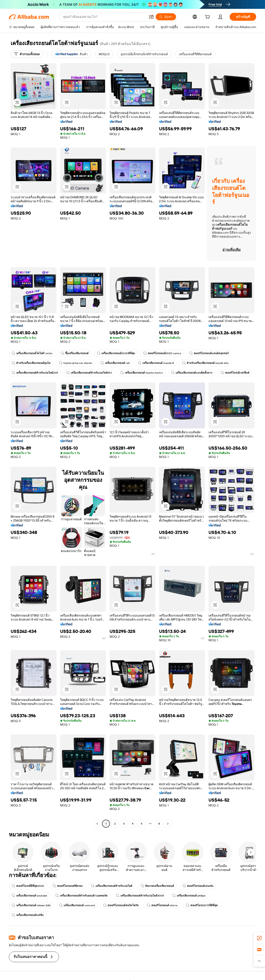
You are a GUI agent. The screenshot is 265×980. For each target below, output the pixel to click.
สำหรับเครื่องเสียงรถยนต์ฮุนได (31, 363)
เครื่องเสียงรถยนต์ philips (189, 896)
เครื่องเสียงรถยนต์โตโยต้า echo (32, 353)
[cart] (208, 17)
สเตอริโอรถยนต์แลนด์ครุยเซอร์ (209, 353)
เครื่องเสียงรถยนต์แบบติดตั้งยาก (192, 373)
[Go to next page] (168, 824)
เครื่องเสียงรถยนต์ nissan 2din (31, 905)
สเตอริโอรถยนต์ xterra (162, 905)
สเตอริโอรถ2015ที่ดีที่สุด (202, 905)
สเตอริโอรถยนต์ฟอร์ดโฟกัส (121, 905)
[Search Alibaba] (104, 17)
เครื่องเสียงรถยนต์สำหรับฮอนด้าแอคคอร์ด (81, 896)
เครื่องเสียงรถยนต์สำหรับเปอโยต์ (112, 886)
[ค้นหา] (166, 17)
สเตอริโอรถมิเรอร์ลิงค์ (235, 373)
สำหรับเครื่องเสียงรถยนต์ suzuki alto (205, 363)
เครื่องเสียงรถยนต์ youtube (29, 896)
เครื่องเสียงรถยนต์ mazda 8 (156, 363)
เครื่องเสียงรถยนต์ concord (77, 905)
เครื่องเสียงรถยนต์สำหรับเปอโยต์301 (89, 373)
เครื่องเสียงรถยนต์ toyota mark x (142, 373)
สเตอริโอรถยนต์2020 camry (162, 353)
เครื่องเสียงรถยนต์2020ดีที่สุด (116, 353)
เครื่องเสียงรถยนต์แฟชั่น (28, 915)
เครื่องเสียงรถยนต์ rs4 (115, 363)
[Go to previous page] (97, 824)
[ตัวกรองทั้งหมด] (27, 54)
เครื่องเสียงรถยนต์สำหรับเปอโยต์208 (35, 373)
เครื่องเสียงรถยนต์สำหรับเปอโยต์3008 (140, 896)
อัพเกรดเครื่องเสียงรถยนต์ (157, 886)
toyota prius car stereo (76, 363)
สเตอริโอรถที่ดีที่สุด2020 (28, 886)
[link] (259, 938)
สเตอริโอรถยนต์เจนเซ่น (198, 886)
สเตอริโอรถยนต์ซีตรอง (68, 886)
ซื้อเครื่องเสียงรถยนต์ (75, 353)
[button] (151, 17)
